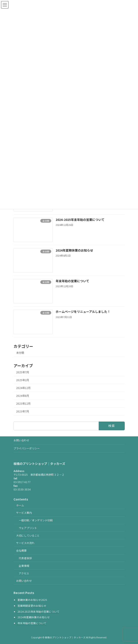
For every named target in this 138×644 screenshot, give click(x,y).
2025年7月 (23, 372)
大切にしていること (28, 535)
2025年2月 (23, 380)
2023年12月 (23, 404)
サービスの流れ (25, 543)
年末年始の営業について (72, 281)
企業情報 (24, 566)
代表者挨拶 (25, 558)
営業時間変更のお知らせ (32, 606)
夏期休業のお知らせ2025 (32, 600)
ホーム (20, 505)
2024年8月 (23, 396)
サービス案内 (24, 513)
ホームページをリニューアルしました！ (83, 312)
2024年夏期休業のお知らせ (74, 250)
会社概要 (21, 551)
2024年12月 (23, 388)
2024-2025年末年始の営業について (80, 220)
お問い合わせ (21, 440)
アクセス (24, 573)
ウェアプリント (28, 528)
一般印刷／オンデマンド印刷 (36, 520)
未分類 (20, 353)
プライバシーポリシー (27, 448)
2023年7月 (23, 412)
